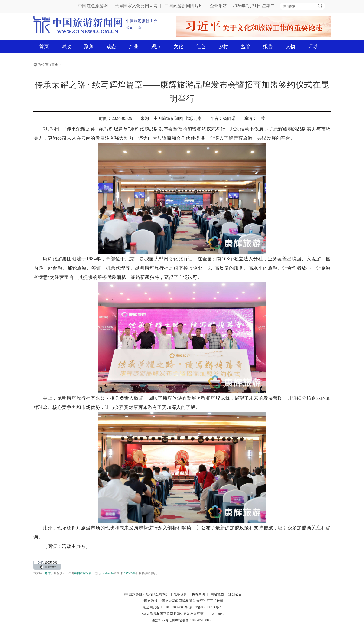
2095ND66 (129, 573)
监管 (246, 46)
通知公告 (235, 594)
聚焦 (89, 46)
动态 (111, 46)
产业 (134, 46)
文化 (178, 46)
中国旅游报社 (83, 573)
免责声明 (198, 594)
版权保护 (180, 594)
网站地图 (217, 594)
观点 (156, 46)
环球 (313, 46)
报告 (268, 46)
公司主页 (134, 28)
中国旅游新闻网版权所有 (177, 601)
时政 (67, 46)
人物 (291, 46)
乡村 (223, 46)
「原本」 (48, 573)
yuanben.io (107, 573)
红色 (201, 46)
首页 (44, 46)
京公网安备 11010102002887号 (165, 607)
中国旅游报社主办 (142, 21)
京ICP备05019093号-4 (205, 607)
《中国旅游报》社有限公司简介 (146, 594)
